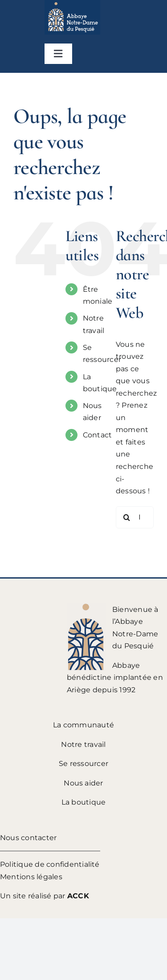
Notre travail (83, 744)
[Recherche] (127, 517)
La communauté (83, 725)
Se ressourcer (83, 764)
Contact (98, 435)
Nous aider (83, 783)
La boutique (84, 802)
